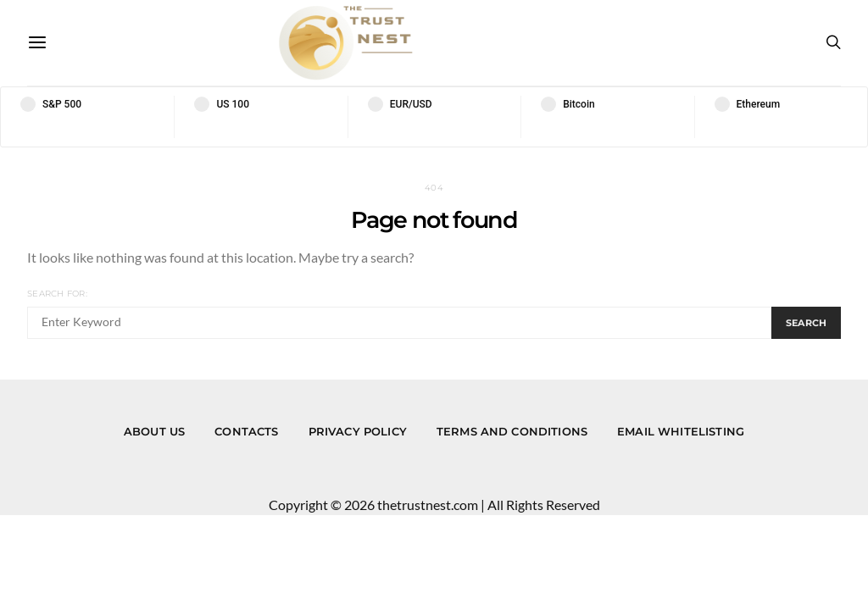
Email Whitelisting (681, 431)
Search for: (57, 294)
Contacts (246, 431)
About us (154, 431)
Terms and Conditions (512, 431)
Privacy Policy (358, 431)
